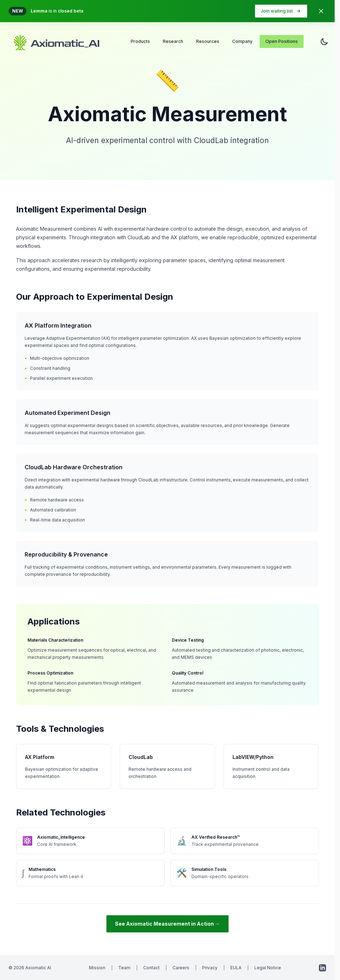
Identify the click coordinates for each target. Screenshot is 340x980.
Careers (181, 968)
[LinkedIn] (322, 968)
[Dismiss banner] (321, 11)
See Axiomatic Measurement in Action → (167, 924)
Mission (97, 968)
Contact (151, 968)
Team (124, 968)
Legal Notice (268, 968)
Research (173, 41)
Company (242, 41)
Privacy (210, 968)
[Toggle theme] (324, 41)
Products (140, 41)
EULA (236, 968)
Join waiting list (281, 11)
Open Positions (282, 41)
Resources (208, 41)
